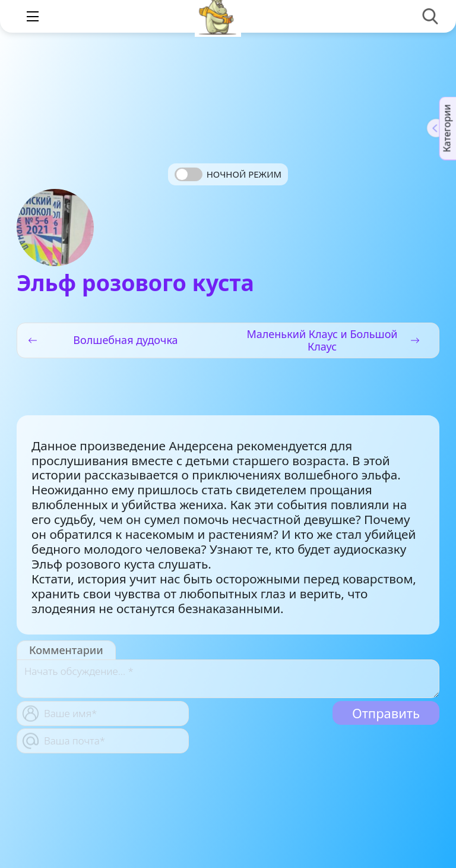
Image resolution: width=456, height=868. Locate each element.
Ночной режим (244, 174)
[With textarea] (228, 679)
